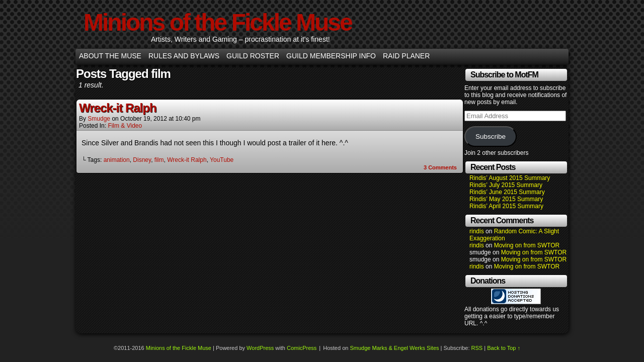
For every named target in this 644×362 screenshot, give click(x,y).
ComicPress (302, 348)
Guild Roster (253, 56)
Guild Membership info (331, 56)
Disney (142, 160)
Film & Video (125, 126)
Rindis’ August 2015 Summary (510, 178)
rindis (477, 231)
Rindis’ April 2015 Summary (506, 206)
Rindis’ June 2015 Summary (507, 192)
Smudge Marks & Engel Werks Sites (394, 348)
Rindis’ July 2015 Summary (506, 185)
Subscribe (491, 137)
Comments (440, 167)
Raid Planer (406, 56)
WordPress (260, 348)
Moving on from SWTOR (527, 245)
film (159, 160)
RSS (477, 348)
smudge (99, 119)
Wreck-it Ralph (118, 108)
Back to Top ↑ (504, 348)
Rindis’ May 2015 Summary (506, 199)
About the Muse (110, 56)
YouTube (222, 160)
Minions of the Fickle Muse (218, 22)
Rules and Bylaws (184, 56)
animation (117, 160)
